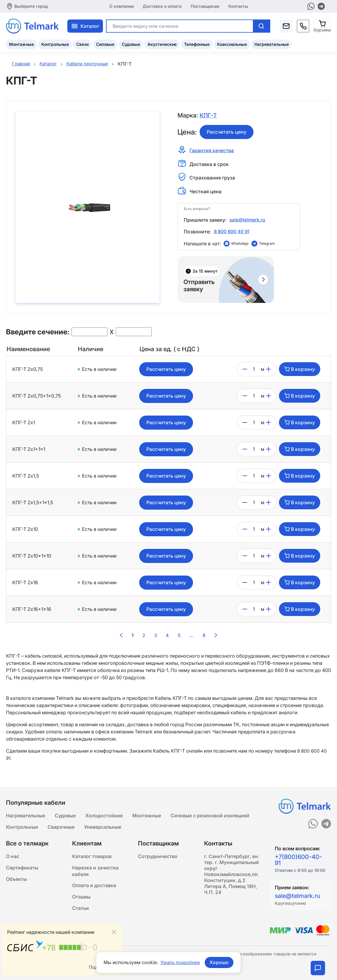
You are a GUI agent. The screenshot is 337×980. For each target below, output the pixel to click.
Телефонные (197, 44)
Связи (82, 44)
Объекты (16, 881)
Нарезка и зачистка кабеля (95, 873)
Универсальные (103, 827)
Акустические (162, 44)
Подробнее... (102, 967)
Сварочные (61, 827)
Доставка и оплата (162, 6)
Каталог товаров (92, 857)
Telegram (267, 245)
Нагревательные (272, 44)
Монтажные (21, 44)
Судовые (131, 44)
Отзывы (81, 900)
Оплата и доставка (94, 888)
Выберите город (31, 6)
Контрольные (55, 44)
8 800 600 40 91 (232, 232)
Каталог (85, 25)
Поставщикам (205, 6)
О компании (122, 6)
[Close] (114, 931)
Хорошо (220, 962)
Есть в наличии (99, 371)
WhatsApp (240, 245)
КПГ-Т (209, 116)
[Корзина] (322, 25)
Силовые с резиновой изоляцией (210, 815)
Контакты (238, 6)
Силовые (105, 44)
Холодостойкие (104, 815)
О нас (13, 857)
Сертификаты (22, 869)
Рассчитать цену (227, 132)
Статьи (81, 912)
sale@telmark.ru (248, 220)
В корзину (300, 371)
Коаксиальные (232, 44)
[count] (254, 371)
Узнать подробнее (180, 962)
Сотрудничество (158, 857)
